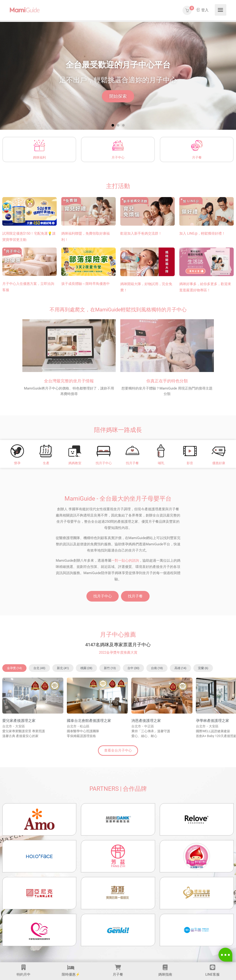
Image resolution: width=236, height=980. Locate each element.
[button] (113, 125)
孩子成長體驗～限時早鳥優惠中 (86, 284)
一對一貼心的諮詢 (125, 561)
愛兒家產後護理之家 (19, 721)
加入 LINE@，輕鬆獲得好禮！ (202, 233)
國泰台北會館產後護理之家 (89, 721)
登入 (202, 10)
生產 (46, 463)
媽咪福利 (39, 157)
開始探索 (118, 96)
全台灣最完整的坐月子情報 (69, 381)
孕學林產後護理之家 (212, 721)
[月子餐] (197, 145)
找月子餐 (132, 463)
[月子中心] (118, 145)
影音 (190, 463)
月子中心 (118, 157)
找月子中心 (104, 463)
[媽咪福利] (39, 145)
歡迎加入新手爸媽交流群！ (141, 233)
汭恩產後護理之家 (146, 721)
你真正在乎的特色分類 (167, 381)
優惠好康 (219, 463)
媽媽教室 (75, 463)
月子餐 (197, 157)
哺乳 (161, 463)
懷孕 (17, 463)
